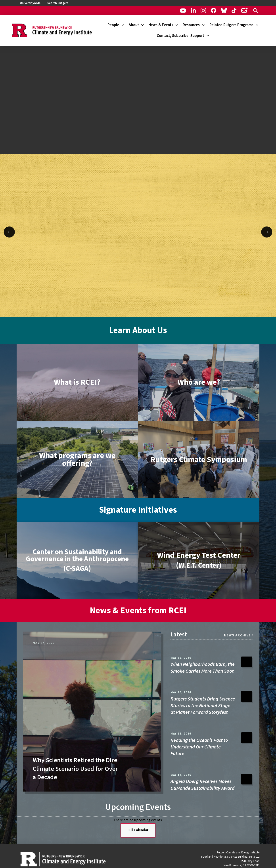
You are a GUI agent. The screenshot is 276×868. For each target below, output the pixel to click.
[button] (256, 10)
